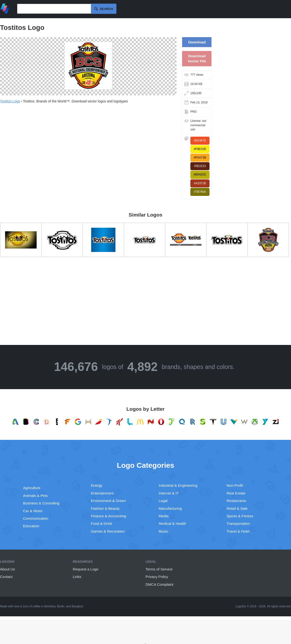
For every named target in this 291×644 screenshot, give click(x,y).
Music (164, 531)
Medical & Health (173, 523)
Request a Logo (86, 569)
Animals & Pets (35, 496)
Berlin (61, 606)
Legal (163, 501)
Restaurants (236, 501)
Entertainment (102, 493)
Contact (6, 577)
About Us (8, 569)
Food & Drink (102, 523)
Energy (97, 485)
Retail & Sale (237, 508)
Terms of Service (159, 569)
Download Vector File (197, 59)
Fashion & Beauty (105, 508)
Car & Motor (33, 511)
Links (77, 577)
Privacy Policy (157, 577)
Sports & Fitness (240, 516)
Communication (36, 518)
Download (197, 42)
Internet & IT (169, 493)
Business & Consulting (41, 503)
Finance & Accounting (109, 516)
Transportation (238, 523)
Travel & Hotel (238, 531)
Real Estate (236, 493)
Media (164, 516)
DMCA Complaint (159, 584)
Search (107, 9)
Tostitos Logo (10, 101)
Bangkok (77, 606)
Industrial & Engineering (178, 485)
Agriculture (32, 488)
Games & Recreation (108, 531)
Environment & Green (108, 501)
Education (31, 526)
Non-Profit (235, 485)
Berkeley (50, 606)
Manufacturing (170, 508)
